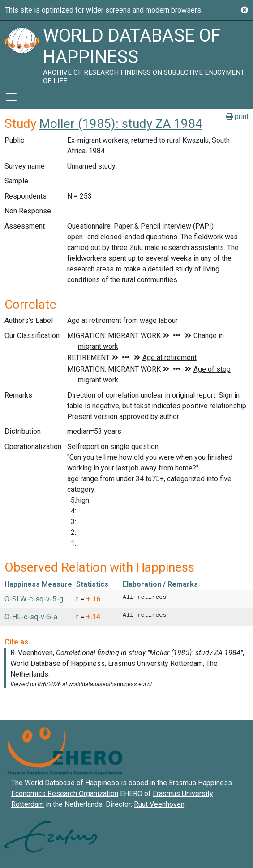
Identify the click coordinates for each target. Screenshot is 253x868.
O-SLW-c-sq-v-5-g (34, 599)
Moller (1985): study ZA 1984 (121, 124)
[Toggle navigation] (11, 97)
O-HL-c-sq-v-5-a (31, 617)
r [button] (78, 599)
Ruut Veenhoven (159, 804)
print (237, 116)
